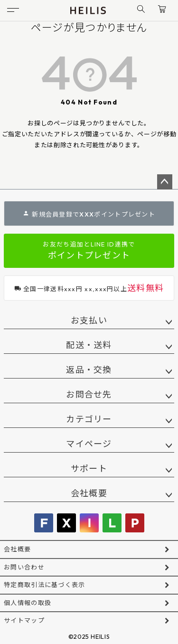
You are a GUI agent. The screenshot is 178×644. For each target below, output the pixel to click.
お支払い (89, 320)
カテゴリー (89, 419)
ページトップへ (165, 182)
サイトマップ (24, 620)
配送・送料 (89, 345)
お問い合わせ (24, 567)
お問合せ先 (89, 394)
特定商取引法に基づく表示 (45, 585)
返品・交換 (89, 370)
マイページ (89, 444)
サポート (89, 469)
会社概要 (89, 493)
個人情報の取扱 (28, 603)
